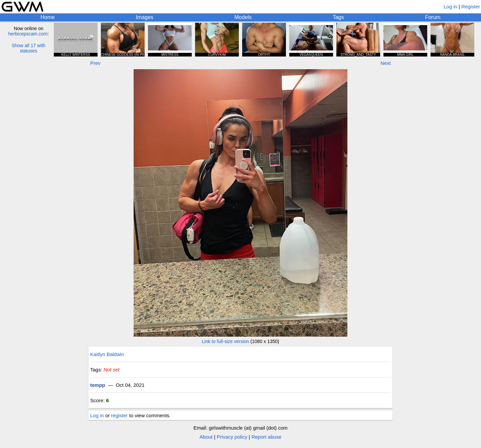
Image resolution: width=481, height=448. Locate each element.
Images (145, 17)
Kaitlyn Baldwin (107, 354)
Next (386, 63)
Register (471, 7)
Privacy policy (232, 437)
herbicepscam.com (28, 34)
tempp (98, 385)
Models (243, 17)
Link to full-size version (225, 341)
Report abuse (267, 437)
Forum (433, 17)
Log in (450, 7)
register (120, 415)
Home (48, 17)
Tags (338, 17)
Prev (95, 63)
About (206, 437)
